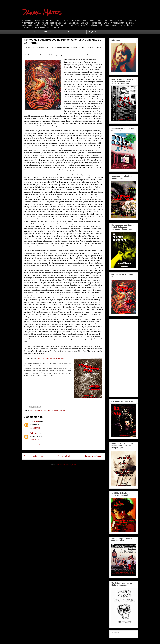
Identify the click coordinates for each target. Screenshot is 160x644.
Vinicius (33, 433)
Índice (37, 32)
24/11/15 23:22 (35, 428)
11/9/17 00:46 (34, 440)
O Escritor (48, 32)
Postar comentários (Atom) (67, 465)
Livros (60, 32)
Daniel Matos (42, 12)
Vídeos (81, 32)
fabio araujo (34, 421)
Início (27, 32)
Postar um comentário (35, 445)
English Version (95, 32)
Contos (32, 410)
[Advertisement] (124, 357)
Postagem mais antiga (94, 456)
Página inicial (64, 456)
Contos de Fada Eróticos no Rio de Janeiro (50, 410)
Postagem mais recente (34, 456)
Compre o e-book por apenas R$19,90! (51, 358)
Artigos (71, 32)
